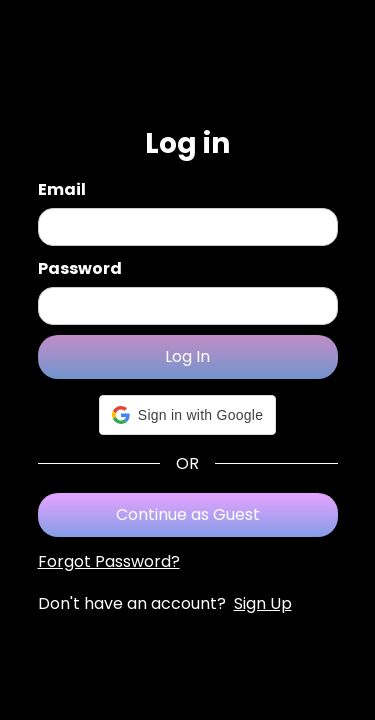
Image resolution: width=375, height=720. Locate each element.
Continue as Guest (188, 514)
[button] (187, 415)
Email (62, 189)
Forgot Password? (109, 561)
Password (80, 268)
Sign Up (263, 603)
